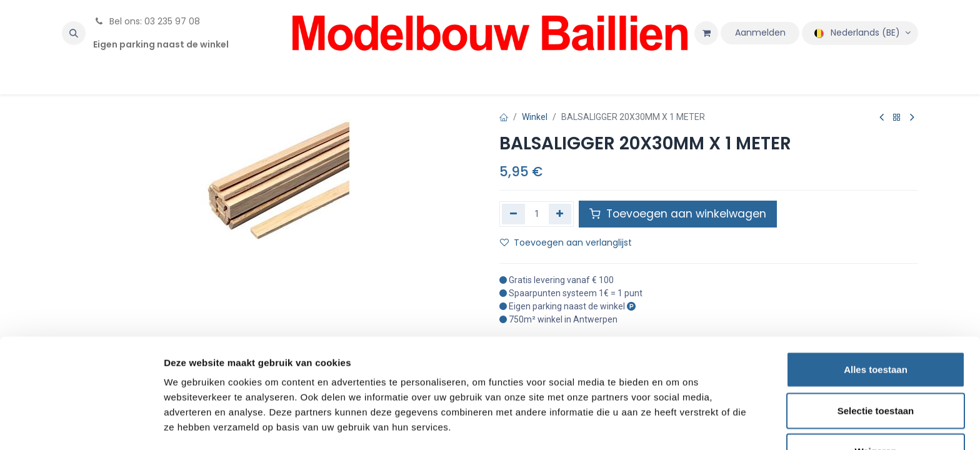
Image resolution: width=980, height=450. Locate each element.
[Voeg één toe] (560, 214)
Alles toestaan (876, 327)
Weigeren (875, 409)
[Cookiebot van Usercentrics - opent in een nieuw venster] (81, 426)
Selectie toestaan (876, 368)
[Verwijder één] (513, 214)
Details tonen (675, 425)
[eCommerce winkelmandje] (706, 33)
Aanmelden (760, 32)
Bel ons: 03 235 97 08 (147, 21)
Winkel (535, 117)
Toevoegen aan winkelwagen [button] (678, 214)
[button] (74, 33)
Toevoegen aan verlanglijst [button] (566, 242)
